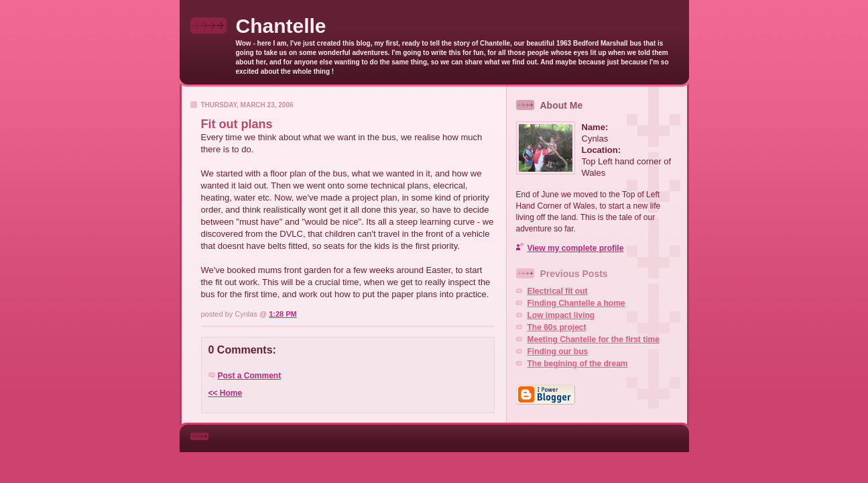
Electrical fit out (558, 291)
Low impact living (561, 315)
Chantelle (281, 26)
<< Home (226, 393)
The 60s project (557, 327)
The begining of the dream (578, 364)
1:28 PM (283, 314)
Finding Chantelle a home (576, 303)
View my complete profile (576, 248)
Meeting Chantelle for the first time (594, 339)
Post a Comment (250, 376)
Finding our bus (558, 352)
